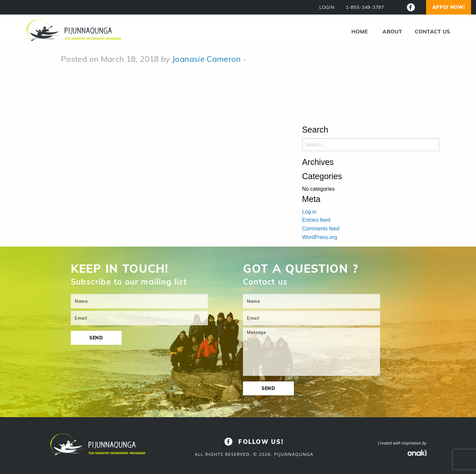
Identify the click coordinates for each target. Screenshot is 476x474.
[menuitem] (360, 31)
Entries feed (316, 220)
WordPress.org (320, 237)
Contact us (432, 31)
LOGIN (327, 7)
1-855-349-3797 (365, 7)
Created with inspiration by (402, 443)
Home (360, 31)
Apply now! (449, 7)
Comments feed (321, 229)
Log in (309, 212)
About (392, 31)
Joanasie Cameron (207, 59)
